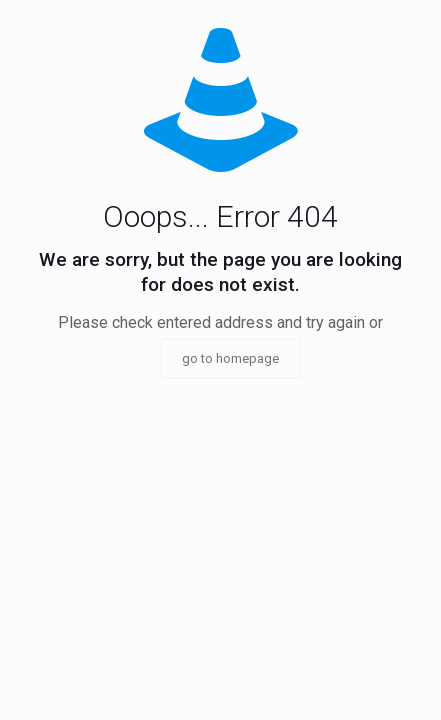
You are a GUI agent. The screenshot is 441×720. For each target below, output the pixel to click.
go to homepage (230, 358)
